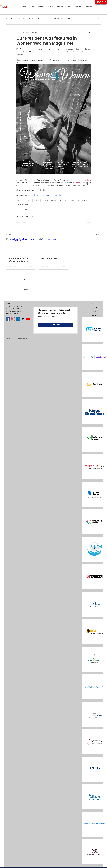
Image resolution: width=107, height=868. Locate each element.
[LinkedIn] (18, 319)
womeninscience (23, 204)
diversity (29, 200)
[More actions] (90, 32)
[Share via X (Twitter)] (22, 217)
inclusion (72, 200)
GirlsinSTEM (59, 18)
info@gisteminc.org (16, 311)
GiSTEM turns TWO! (50, 258)
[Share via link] (32, 217)
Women (40, 18)
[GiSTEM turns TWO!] (53, 246)
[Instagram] (13, 319)
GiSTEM (20, 200)
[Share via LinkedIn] (27, 217)
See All (99, 234)
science (53, 200)
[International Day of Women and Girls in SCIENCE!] (21, 246)
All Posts (10, 18)
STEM (30, 18)
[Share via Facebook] (17, 217)
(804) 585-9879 (15, 314)
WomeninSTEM (74, 18)
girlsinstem (63, 200)
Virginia (37, 200)
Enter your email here (47, 317)
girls (49, 18)
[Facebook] (8, 319)
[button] (69, 7)
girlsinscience (82, 200)
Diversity (21, 18)
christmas (88, 18)
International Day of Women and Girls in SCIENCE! (18, 260)
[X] (23, 319)
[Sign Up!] (55, 325)
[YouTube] (28, 319)
